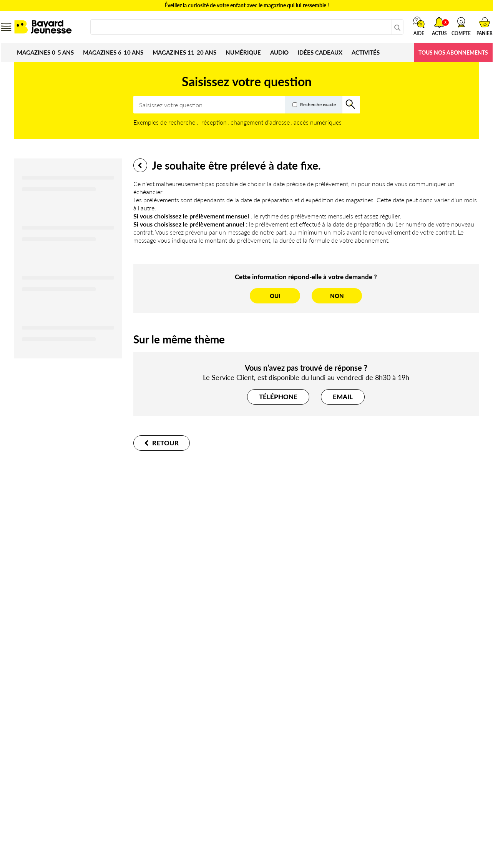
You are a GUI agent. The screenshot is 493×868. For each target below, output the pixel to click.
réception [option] (214, 122)
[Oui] (275, 296)
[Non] (337, 296)
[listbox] (272, 122)
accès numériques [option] (318, 122)
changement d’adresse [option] (260, 122)
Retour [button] (140, 165)
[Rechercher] (351, 105)
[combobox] (247, 27)
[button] (461, 26)
